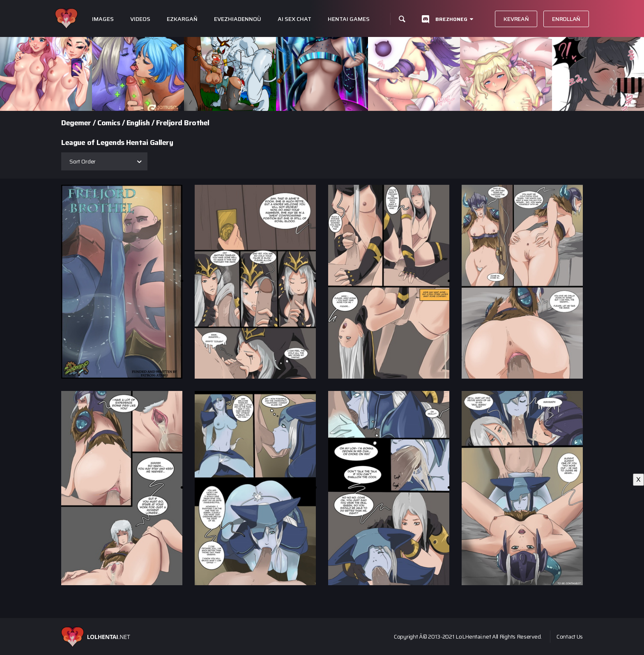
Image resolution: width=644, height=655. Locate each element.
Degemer (76, 123)
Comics (109, 123)
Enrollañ (566, 19)
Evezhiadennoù (238, 19)
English (138, 123)
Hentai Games (349, 19)
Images (103, 19)
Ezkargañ (182, 19)
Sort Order (83, 161)
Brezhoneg (451, 19)
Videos (140, 19)
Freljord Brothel (183, 123)
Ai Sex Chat (294, 19)
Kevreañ (516, 19)
